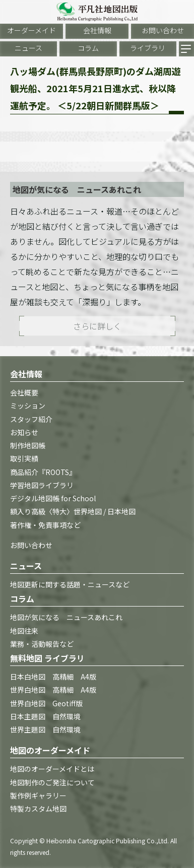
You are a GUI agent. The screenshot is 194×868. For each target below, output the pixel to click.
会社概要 (24, 392)
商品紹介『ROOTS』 (43, 472)
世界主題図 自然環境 (45, 729)
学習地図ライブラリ (42, 485)
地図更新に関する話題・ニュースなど (70, 584)
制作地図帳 (28, 445)
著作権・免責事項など (45, 525)
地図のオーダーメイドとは (52, 769)
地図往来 (24, 631)
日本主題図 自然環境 (45, 716)
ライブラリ (148, 48)
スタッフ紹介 (31, 419)
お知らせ (24, 432)
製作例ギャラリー (38, 795)
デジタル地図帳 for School (53, 498)
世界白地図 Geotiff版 (46, 703)
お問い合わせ (163, 30)
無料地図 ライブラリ (47, 658)
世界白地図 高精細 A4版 (53, 690)
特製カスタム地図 (38, 809)
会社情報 (97, 30)
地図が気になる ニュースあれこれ (66, 617)
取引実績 (24, 458)
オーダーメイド (31, 30)
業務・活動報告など (42, 644)
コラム (88, 48)
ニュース (28, 48)
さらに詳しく (97, 326)
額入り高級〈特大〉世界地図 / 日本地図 (73, 511)
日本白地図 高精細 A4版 (53, 677)
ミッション (28, 406)
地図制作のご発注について (52, 782)
